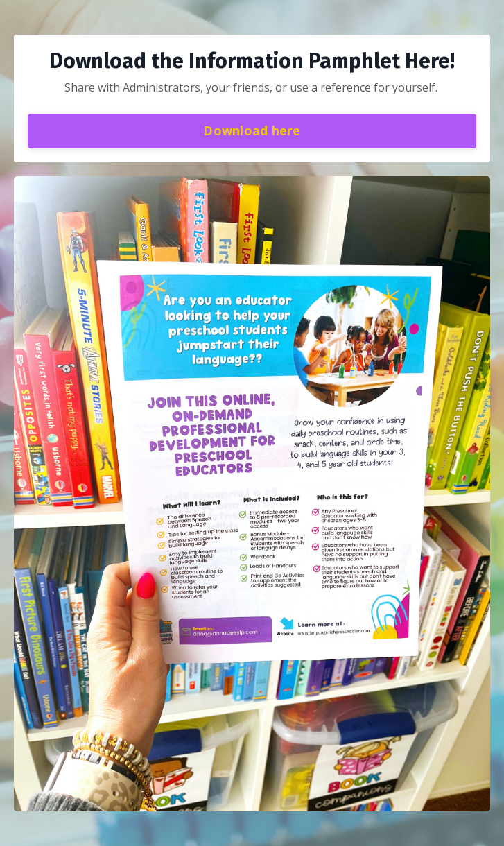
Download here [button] (252, 130)
